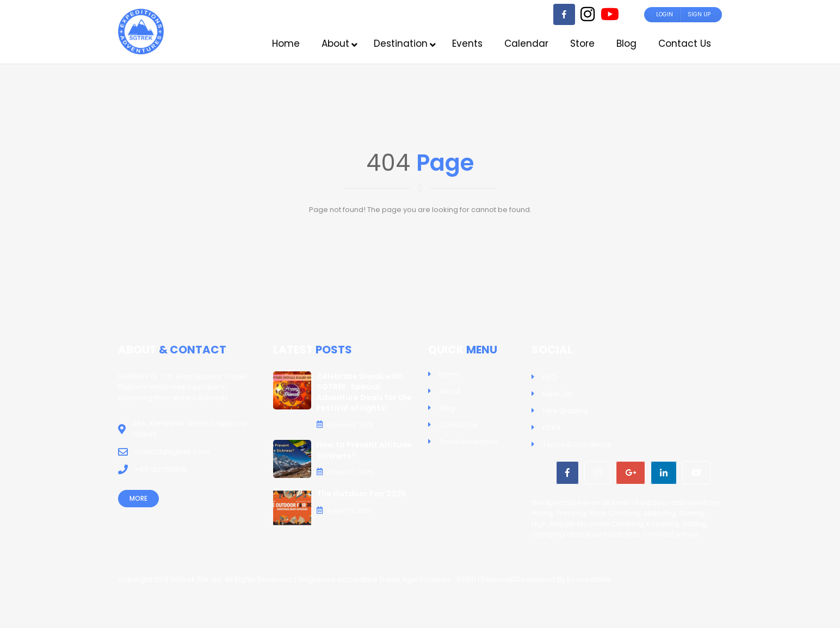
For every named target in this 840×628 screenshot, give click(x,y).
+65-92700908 (161, 470)
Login (665, 14)
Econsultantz (589, 579)
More (138, 498)
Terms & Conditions (577, 444)
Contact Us (458, 425)
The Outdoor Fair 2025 (362, 494)
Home (450, 374)
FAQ (549, 377)
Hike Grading (565, 411)
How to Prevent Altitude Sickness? (364, 450)
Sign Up (699, 14)
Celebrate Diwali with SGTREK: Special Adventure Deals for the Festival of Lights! (364, 392)
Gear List (557, 394)
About (450, 391)
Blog (447, 408)
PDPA (552, 428)
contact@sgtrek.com (172, 452)
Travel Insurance (468, 442)
